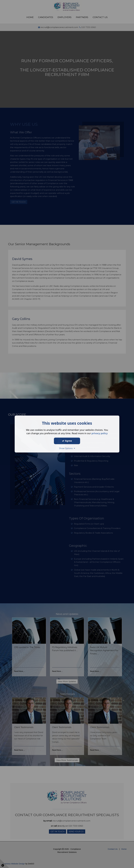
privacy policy (100, 433)
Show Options (67, 448)
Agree (67, 441)
